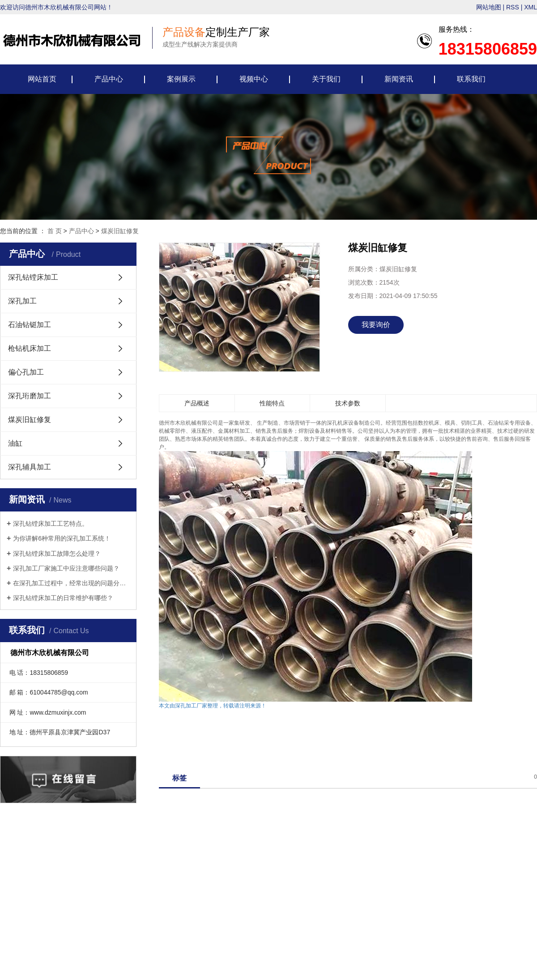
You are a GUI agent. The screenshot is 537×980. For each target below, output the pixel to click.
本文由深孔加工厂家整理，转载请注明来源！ (213, 706)
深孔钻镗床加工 (33, 277)
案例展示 (181, 79)
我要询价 (376, 325)
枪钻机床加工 (30, 348)
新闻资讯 (399, 79)
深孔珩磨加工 (30, 396)
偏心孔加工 (26, 372)
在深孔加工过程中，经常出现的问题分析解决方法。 (71, 583)
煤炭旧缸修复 (120, 231)
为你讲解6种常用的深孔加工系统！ (62, 538)
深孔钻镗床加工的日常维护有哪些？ (63, 598)
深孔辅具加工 (30, 467)
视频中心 (254, 79)
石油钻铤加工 (30, 325)
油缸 (15, 443)
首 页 (55, 231)
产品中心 (109, 79)
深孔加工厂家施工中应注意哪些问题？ (66, 568)
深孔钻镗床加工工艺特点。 (51, 524)
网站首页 (42, 79)
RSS (513, 7)
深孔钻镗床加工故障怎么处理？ (57, 554)
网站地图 (489, 7)
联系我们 (471, 79)
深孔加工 (22, 301)
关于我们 (326, 79)
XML (531, 7)
